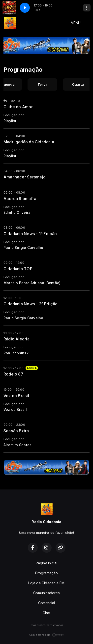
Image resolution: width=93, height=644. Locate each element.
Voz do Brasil (16, 396)
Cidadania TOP (18, 269)
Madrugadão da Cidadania (29, 142)
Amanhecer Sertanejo (25, 177)
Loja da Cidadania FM (46, 583)
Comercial (47, 603)
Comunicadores (46, 593)
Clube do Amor (18, 107)
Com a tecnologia (46, 635)
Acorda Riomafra (20, 199)
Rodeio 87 (13, 374)
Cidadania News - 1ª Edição (30, 234)
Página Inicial (47, 563)
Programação (46, 573)
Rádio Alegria (16, 339)
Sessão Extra (16, 431)
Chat (46, 613)
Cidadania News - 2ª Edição (31, 304)
